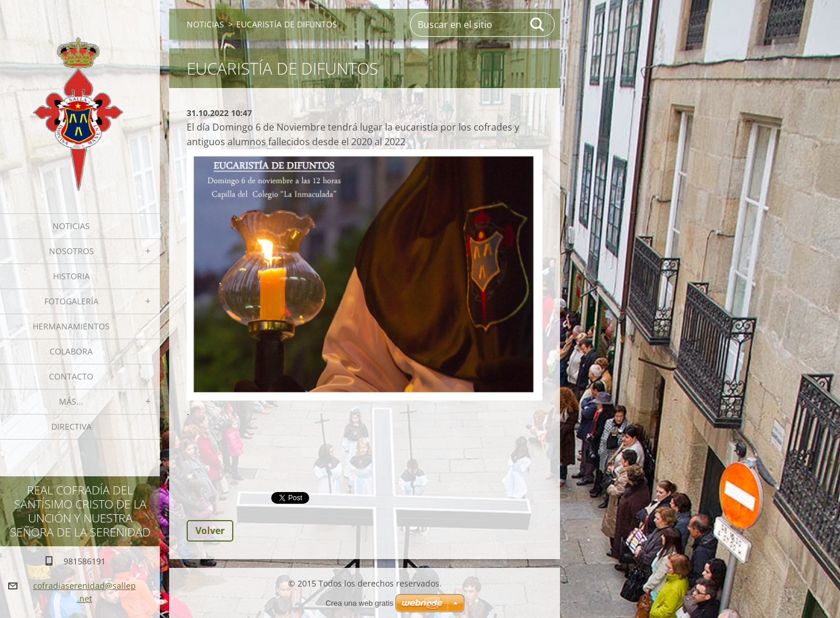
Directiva (71, 426)
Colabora (71, 351)
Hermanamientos (71, 326)
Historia (71, 276)
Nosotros (71, 251)
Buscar (538, 24)
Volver (210, 531)
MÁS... (71, 401)
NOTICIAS (71, 226)
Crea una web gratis (359, 603)
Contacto (71, 376)
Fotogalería (71, 301)
